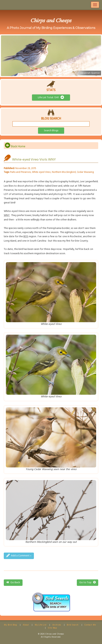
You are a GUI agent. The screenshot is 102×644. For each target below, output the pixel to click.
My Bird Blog (11, 625)
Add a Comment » (19, 556)
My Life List (41, 625)
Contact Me (90, 625)
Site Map (52, 628)
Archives (57, 625)
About (26, 625)
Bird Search (73, 625)
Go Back (13, 583)
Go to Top (88, 583)
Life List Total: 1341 (51, 98)
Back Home (15, 146)
